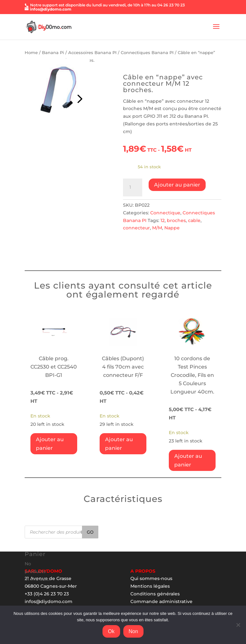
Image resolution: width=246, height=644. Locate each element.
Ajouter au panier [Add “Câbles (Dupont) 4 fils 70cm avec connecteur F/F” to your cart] (119, 444)
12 (163, 220)
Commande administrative (161, 601)
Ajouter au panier (177, 185)
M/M (157, 228)
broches (176, 220)
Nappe (172, 228)
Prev (79, 97)
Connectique (165, 213)
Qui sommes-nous (151, 578)
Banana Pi (53, 53)
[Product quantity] (133, 187)
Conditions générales (155, 594)
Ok (111, 631)
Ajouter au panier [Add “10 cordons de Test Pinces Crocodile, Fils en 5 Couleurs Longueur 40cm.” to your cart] (188, 460)
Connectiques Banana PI (147, 53)
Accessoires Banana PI (92, 53)
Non (133, 631)
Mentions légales (150, 586)
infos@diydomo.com (49, 601)
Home (31, 53)
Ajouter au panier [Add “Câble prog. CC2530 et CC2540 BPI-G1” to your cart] (50, 444)
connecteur (136, 228)
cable (194, 220)
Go (90, 532)
